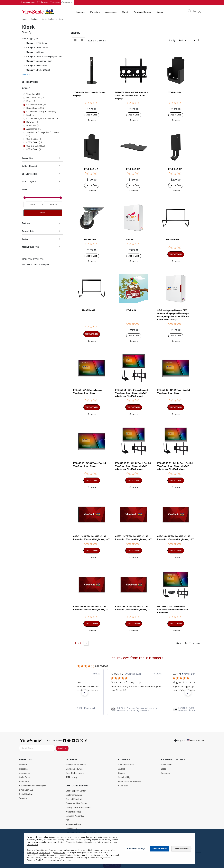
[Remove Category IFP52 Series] (24, 43)
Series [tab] (25, 239)
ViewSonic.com (29, 2)
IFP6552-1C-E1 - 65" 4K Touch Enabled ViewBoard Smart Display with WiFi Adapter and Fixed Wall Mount (133, 466)
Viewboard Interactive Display (32, 786)
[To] (53, 205)
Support (161, 12)
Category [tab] (26, 88)
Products (35, 19)
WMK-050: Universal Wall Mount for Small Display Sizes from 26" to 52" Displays (132, 96)
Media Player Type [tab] (30, 247)
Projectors (95, 12)
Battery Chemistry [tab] (30, 166)
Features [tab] (26, 223)
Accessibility (71, 829)
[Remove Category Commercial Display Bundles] (24, 57)
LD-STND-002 (89, 310)
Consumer (68, 2)
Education (44, 2)
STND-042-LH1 (91, 169)
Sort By (172, 41)
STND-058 (131, 310)
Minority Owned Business (130, 782)
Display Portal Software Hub (78, 808)
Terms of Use (32, 845)
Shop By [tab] (75, 33)
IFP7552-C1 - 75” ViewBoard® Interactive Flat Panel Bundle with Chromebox (172, 610)
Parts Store (24, 782)
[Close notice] (191, 849)
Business (56, 2)
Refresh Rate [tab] (28, 231)
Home (25, 19)
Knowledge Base (73, 825)
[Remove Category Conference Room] (24, 61)
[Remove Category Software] (24, 52)
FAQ (68, 820)
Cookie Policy (108, 842)
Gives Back (123, 786)
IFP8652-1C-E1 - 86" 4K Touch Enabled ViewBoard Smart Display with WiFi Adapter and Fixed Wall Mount (175, 466)
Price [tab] (24, 190)
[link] (136, 709)
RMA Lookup (72, 777)
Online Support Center (76, 791)
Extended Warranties (75, 816)
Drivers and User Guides (77, 804)
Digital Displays (49, 19)
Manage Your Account (76, 765)
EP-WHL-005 (90, 240)
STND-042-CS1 (133, 169)
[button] (92, 120)
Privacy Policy (96, 842)
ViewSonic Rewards (142, 12)
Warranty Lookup (73, 812)
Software (23, 798)
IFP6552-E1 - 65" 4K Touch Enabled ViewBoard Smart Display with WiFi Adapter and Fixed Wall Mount (132, 393)
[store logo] (38, 12)
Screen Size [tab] (27, 158)
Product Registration (75, 799)
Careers (122, 773)
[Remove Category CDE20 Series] (24, 48)
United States (196, 741)
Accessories (111, 12)
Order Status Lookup (75, 773)
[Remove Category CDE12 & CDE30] (24, 70)
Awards (122, 769)
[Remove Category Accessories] (24, 66)
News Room (167, 765)
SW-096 (130, 240)
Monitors (81, 12)
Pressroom (166, 773)
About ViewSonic (126, 765)
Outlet (125, 12)
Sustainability (124, 777)
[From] (33, 205)
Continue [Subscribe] (62, 748)
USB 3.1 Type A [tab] (29, 182)
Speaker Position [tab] (30, 174)
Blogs (164, 769)
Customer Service (74, 795)
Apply (43, 213)
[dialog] (112, 849)
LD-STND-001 (173, 240)
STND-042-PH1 (175, 93)
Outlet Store (25, 777)
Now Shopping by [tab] (30, 39)
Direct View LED (26, 790)
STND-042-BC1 (175, 169)
